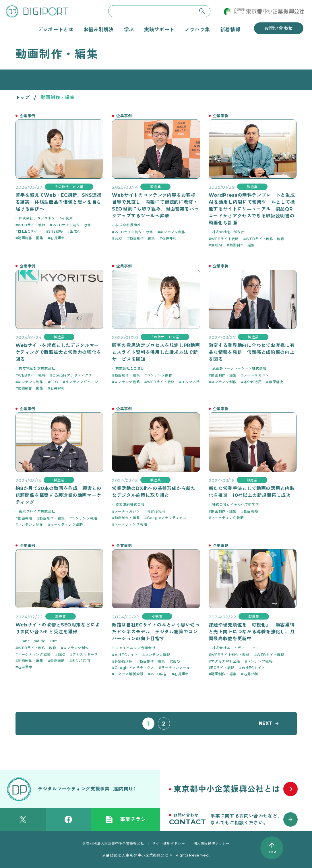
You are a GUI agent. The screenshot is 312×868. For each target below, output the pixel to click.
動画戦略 (25, 518)
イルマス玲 (191, 382)
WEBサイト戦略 (32, 225)
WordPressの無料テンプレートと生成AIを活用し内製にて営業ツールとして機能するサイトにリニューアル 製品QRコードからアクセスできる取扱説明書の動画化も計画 (252, 209)
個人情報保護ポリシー (212, 843)
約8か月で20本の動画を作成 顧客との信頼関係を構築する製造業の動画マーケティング (59, 495)
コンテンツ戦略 (127, 382)
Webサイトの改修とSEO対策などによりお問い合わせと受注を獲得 (58, 628)
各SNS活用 (253, 382)
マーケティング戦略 (67, 525)
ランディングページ (82, 382)
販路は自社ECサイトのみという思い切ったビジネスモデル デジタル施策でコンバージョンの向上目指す (156, 632)
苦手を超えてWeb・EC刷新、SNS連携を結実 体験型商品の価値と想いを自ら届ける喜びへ (59, 202)
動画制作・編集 (30, 238)
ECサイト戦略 (223, 668)
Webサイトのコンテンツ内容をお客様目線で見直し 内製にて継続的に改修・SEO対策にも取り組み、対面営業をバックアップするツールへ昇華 (155, 206)
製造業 (156, 187)
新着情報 (230, 30)
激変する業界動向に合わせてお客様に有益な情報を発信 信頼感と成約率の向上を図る (252, 352)
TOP (272, 852)
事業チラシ (125, 819)
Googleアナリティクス (72, 375)
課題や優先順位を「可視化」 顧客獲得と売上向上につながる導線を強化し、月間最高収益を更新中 (252, 632)
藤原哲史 (276, 382)
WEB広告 (159, 674)
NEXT (266, 723)
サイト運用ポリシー (169, 843)
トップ (23, 98)
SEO (119, 238)
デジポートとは (56, 30)
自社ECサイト (29, 231)
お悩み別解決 (99, 30)
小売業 (157, 617)
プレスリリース (85, 654)
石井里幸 (58, 238)
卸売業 (252, 480)
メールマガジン (256, 375)
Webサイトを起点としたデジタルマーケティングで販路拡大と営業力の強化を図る (59, 352)
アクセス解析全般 (129, 674)
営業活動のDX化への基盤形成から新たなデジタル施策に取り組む (154, 492)
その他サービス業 (69, 187)
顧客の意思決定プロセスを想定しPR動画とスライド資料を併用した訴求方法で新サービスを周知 (156, 352)
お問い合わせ (279, 28)
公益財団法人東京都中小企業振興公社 (113, 843)
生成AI (75, 231)
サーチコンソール (176, 668)
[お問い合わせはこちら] (236, 819)
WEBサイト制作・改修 (72, 225)
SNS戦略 (55, 231)
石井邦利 (169, 238)
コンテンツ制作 (173, 232)
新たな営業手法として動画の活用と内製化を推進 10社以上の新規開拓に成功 (252, 492)
